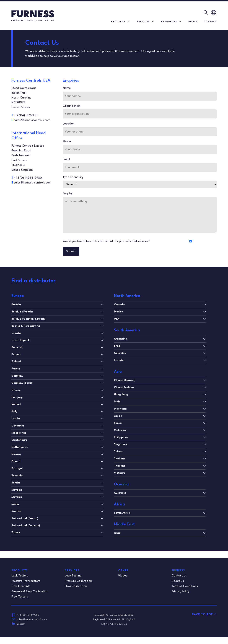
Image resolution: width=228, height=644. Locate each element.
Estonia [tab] (16, 355)
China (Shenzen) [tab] (125, 380)
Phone (68, 142)
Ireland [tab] (16, 404)
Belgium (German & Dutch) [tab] (28, 319)
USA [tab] (117, 319)
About (193, 22)
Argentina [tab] (121, 339)
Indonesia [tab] (120, 409)
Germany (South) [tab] (22, 383)
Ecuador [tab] (119, 360)
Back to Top (203, 615)
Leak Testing (73, 576)
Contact (210, 22)
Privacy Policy (180, 592)
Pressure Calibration (78, 581)
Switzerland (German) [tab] (26, 526)
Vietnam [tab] (119, 473)
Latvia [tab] (16, 419)
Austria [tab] (16, 305)
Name (68, 88)
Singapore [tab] (121, 445)
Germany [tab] (17, 376)
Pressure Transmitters (26, 581)
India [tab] (117, 402)
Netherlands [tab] (20, 447)
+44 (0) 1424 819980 (28, 615)
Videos (123, 576)
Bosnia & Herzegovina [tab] (26, 326)
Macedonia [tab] (19, 433)
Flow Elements (21, 586)
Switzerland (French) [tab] (25, 518)
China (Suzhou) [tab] (124, 388)
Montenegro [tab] (19, 440)
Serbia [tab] (16, 483)
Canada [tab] (119, 305)
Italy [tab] (14, 412)
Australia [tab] (120, 493)
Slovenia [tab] (17, 497)
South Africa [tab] (122, 513)
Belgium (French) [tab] (22, 312)
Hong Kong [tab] (121, 395)
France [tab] (16, 369)
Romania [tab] (17, 476)
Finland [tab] (16, 362)
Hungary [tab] (17, 397)
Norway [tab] (16, 454)
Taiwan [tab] (119, 452)
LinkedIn (21, 624)
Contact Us (179, 576)
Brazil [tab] (118, 346)
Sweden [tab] (16, 511)
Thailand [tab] (120, 459)
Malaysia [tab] (120, 430)
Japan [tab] (118, 416)
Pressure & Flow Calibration (30, 592)
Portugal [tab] (17, 469)
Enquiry (69, 194)
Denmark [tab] (17, 347)
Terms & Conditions (185, 586)
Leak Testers (20, 576)
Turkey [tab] (16, 533)
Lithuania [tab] (18, 426)
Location (70, 124)
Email (68, 159)
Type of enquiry (74, 177)
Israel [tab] (118, 533)
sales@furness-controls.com (32, 620)
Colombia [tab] (120, 353)
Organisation (73, 106)
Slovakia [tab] (17, 490)
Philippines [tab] (121, 437)
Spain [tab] (15, 504)
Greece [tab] (16, 390)
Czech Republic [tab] (21, 340)
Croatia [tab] (16, 333)
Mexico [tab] (118, 312)
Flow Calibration (76, 586)
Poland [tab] (16, 461)
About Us (178, 581)
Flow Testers (20, 597)
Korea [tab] (118, 423)
